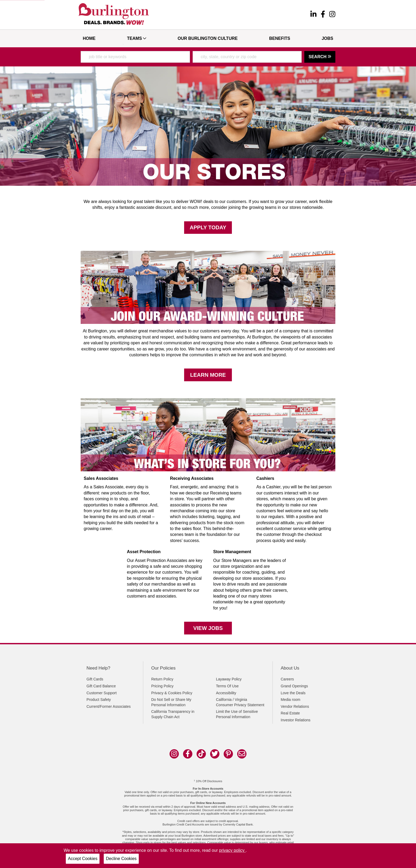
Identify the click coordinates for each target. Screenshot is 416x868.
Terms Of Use (227, 686)
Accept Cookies (83, 859)
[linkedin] (313, 15)
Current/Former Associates (109, 706)
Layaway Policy (229, 679)
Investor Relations (296, 720)
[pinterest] (228, 754)
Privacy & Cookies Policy (172, 693)
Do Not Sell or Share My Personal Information (171, 702)
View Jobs (208, 628)
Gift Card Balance (101, 686)
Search (320, 57)
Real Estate (290, 713)
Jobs (327, 38)
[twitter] (215, 754)
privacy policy (232, 850)
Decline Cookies (121, 859)
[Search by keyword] (135, 57)
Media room (291, 700)
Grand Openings (294, 686)
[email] (242, 754)
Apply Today (208, 227)
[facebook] (323, 15)
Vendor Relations (295, 706)
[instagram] (332, 15)
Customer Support (102, 693)
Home (89, 38)
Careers (287, 679)
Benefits (279, 38)
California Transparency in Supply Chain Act (173, 714)
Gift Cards (95, 679)
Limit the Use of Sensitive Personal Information (237, 714)
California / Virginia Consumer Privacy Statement (240, 702)
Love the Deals (293, 693)
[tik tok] (201, 754)
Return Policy (162, 679)
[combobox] (135, 57)
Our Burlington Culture (208, 38)
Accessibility (226, 693)
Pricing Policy (162, 686)
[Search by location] (247, 57)
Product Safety (99, 700)
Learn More (208, 375)
